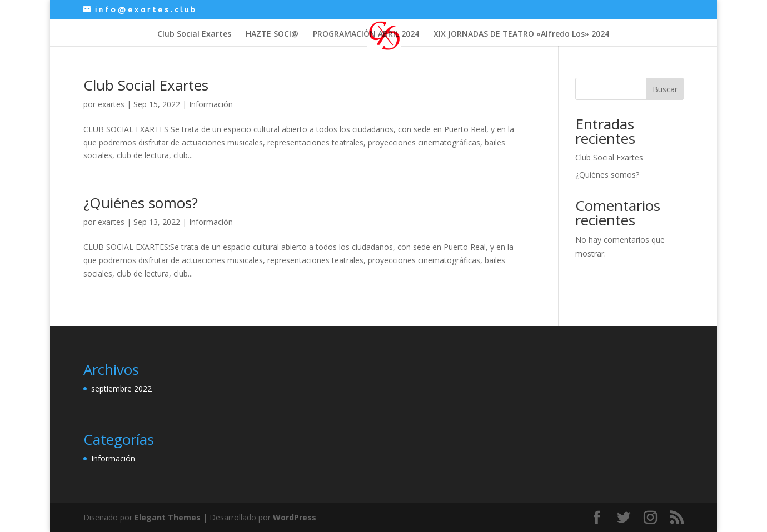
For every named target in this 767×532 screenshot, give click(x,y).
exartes (111, 104)
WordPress (295, 517)
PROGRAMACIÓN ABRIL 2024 (366, 34)
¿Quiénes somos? (141, 203)
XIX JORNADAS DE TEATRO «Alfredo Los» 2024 (521, 34)
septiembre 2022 (121, 388)
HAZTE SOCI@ (272, 34)
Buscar (665, 89)
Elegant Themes (168, 517)
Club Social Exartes (194, 34)
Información (211, 104)
